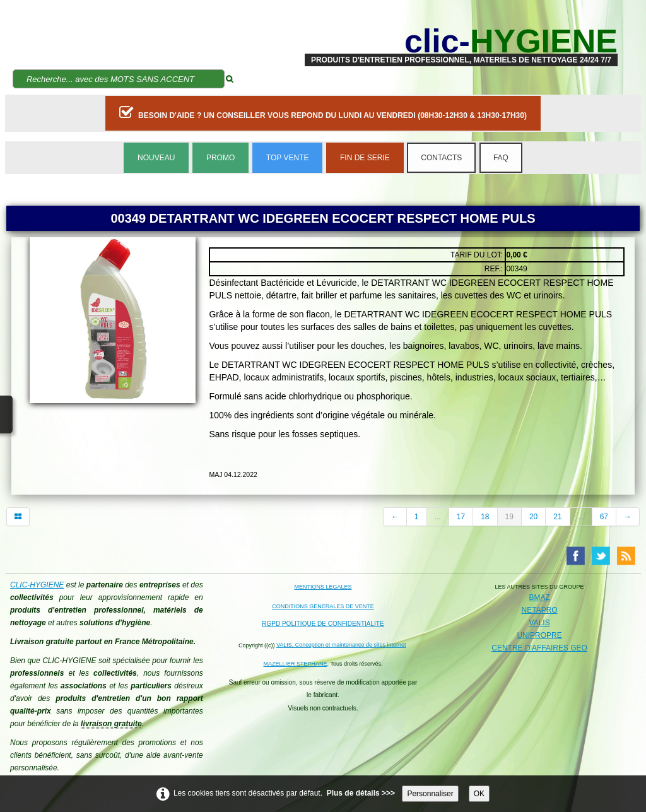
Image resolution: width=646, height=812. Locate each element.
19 (509, 517)
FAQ (501, 158)
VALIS (540, 623)
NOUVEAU (156, 158)
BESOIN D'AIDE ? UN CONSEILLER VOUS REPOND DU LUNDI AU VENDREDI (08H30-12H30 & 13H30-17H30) (323, 112)
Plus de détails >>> (361, 793)
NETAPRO (540, 610)
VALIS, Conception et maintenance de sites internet (341, 645)
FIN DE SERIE (365, 158)
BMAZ (539, 597)
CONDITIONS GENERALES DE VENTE (323, 606)
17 (461, 517)
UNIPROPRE (539, 635)
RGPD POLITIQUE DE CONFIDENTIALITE (323, 624)
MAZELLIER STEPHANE (296, 664)
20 (533, 517)
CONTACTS (441, 158)
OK (479, 794)
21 (557, 517)
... (438, 517)
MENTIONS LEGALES (323, 587)
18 (485, 517)
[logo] (461, 41)
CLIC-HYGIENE (37, 585)
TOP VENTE (288, 158)
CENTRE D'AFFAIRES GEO (539, 648)
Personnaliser (430, 794)
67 (604, 517)
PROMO (220, 158)
